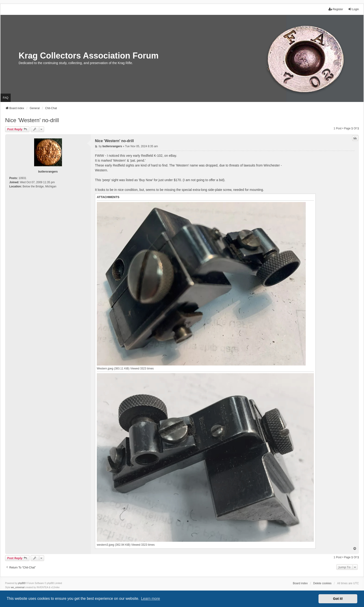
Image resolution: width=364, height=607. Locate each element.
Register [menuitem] (336, 9)
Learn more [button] (150, 599)
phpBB (22, 583)
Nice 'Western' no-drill (32, 120)
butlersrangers (48, 172)
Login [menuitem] (353, 9)
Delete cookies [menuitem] (322, 583)
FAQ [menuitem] (6, 98)
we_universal (18, 587)
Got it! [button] (338, 599)
